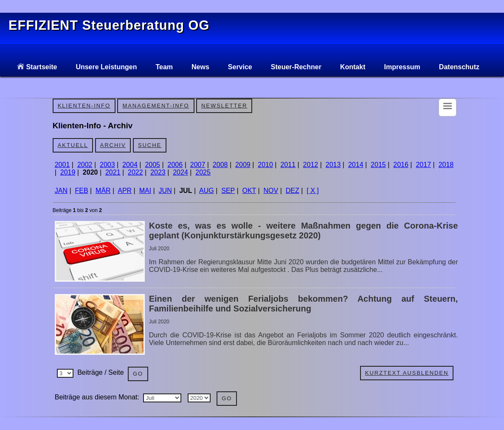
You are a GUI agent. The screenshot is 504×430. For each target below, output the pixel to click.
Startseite (37, 67)
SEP (228, 191)
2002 (85, 165)
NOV (271, 191)
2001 (62, 165)
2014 (356, 165)
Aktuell (73, 145)
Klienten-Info (84, 106)
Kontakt (353, 67)
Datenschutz (459, 67)
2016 (401, 165)
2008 (220, 165)
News (200, 67)
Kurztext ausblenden (407, 373)
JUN (165, 191)
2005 (152, 165)
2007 (198, 165)
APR (125, 191)
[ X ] (313, 191)
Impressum (402, 67)
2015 (378, 165)
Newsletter (224, 106)
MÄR (103, 191)
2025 (203, 172)
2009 (243, 165)
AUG (207, 191)
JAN (61, 191)
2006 (175, 165)
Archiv (113, 145)
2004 (130, 165)
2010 (265, 165)
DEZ (293, 191)
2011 (288, 165)
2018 (446, 165)
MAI (145, 191)
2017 (423, 165)
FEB (81, 191)
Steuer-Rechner (296, 67)
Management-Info (156, 106)
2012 (311, 165)
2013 (333, 165)
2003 (107, 165)
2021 (113, 172)
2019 (68, 172)
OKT (249, 191)
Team (164, 67)
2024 (180, 172)
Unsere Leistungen (106, 67)
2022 (135, 172)
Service (240, 67)
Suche (150, 145)
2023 (158, 172)
